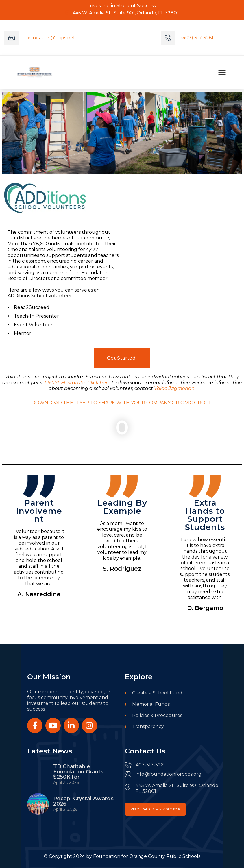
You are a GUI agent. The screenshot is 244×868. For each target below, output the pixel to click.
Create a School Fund (154, 693)
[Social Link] (35, 726)
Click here (99, 383)
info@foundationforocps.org (169, 774)
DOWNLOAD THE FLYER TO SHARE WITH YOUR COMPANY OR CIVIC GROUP (122, 403)
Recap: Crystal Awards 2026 (83, 801)
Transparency (144, 727)
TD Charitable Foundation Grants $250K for (78, 772)
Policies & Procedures (154, 716)
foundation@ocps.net (50, 38)
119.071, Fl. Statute (65, 383)
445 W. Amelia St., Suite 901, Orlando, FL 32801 (122, 13)
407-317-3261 (150, 765)
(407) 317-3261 (197, 38)
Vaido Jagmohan (174, 388)
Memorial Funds (147, 705)
